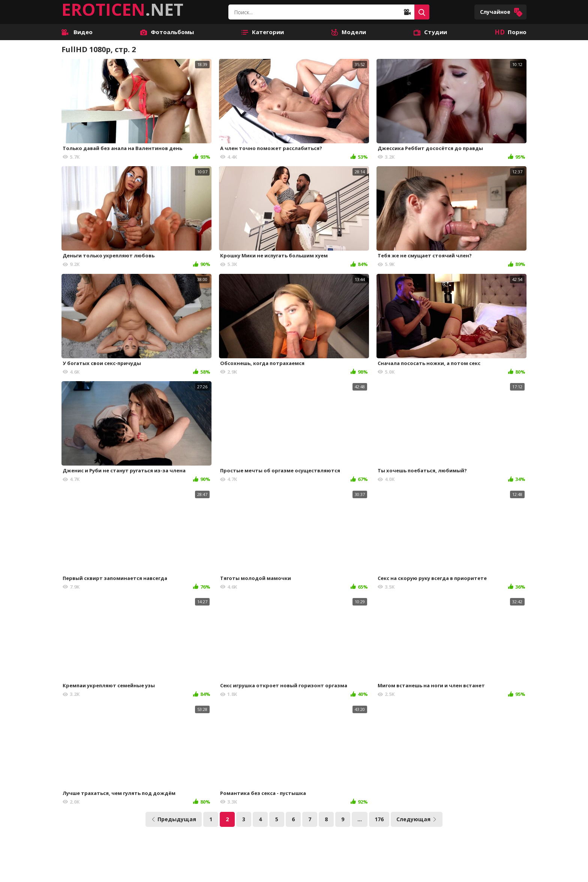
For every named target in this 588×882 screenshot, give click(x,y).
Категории (263, 32)
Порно (511, 32)
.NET (122, 9)
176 (379, 819)
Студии (430, 32)
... (360, 819)
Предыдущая (174, 819)
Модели (349, 32)
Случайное (501, 12)
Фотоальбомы (167, 32)
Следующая (417, 819)
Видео (77, 32)
